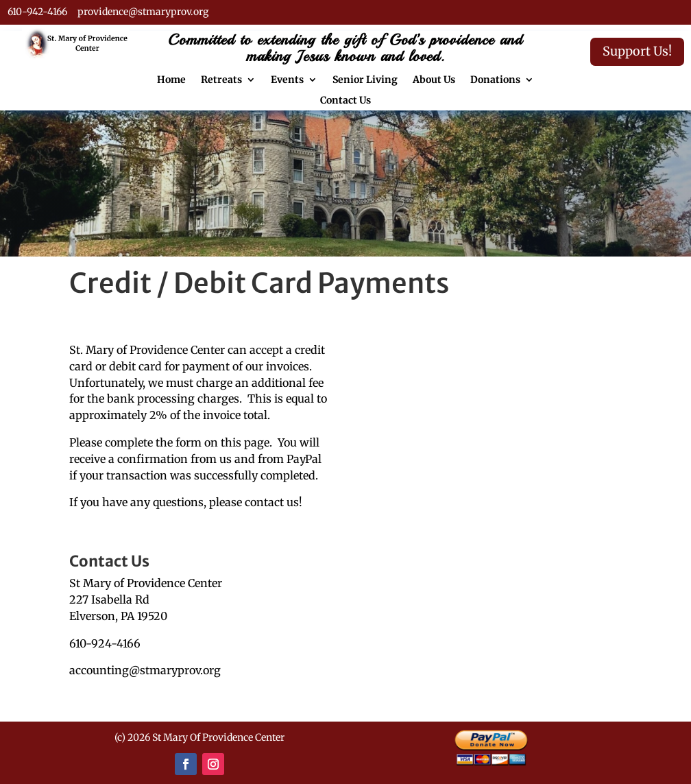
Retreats (221, 80)
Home (171, 80)
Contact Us (345, 101)
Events (287, 80)
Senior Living (365, 80)
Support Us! (637, 51)
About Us (434, 80)
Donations (495, 80)
